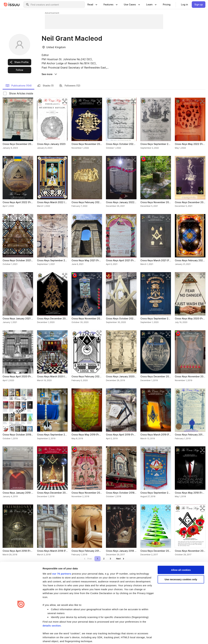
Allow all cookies (181, 557)
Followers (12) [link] (70, 86)
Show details (50, 638)
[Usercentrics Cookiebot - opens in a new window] (21, 638)
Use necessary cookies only (181, 567)
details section (52, 613)
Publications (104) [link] (19, 86)
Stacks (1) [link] (45, 86)
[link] (167, 5)
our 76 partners (62, 561)
